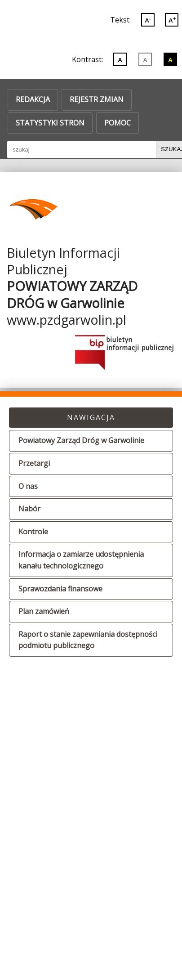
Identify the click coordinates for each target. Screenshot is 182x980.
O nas (28, 486)
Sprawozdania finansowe (60, 589)
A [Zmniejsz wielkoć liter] (148, 20)
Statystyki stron (50, 123)
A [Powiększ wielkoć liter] (172, 20)
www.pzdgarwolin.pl (67, 320)
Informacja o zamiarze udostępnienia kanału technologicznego (81, 560)
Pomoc (118, 123)
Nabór (29, 509)
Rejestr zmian (97, 99)
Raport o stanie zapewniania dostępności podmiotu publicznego (88, 640)
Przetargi (34, 463)
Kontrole (33, 532)
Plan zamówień (44, 611)
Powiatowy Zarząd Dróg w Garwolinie (81, 440)
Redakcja (33, 99)
